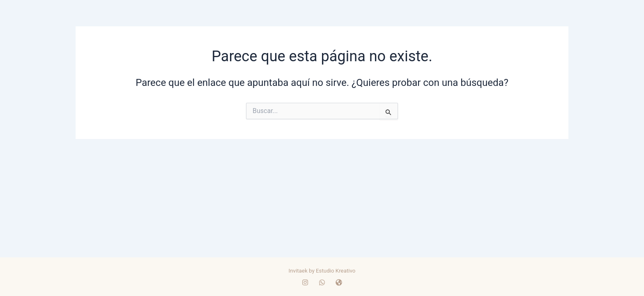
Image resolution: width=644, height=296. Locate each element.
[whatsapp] (322, 282)
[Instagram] (305, 282)
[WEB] (339, 282)
